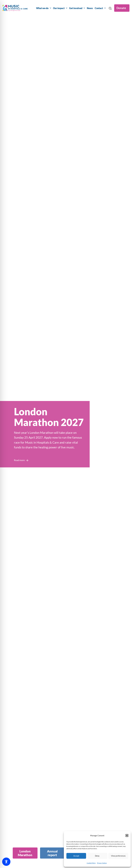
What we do (44, 8)
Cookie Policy (91, 863)
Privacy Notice (102, 863)
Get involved (77, 8)
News (90, 8)
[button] (127, 835)
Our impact (60, 8)
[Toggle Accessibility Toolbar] (6, 862)
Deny (97, 856)
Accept (76, 856)
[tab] (25, 853)
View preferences (118, 856)
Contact (100, 8)
